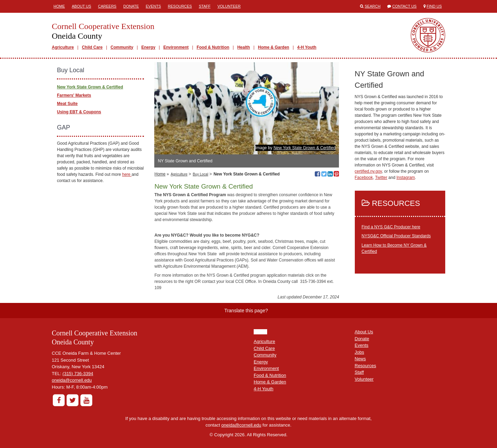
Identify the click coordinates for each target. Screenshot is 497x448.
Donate (131, 6)
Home (59, 6)
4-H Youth (307, 47)
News (360, 359)
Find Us (434, 6)
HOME (260, 332)
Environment (176, 47)
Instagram (406, 178)
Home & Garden (274, 47)
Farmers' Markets (74, 95)
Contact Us (404, 6)
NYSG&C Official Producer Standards (396, 236)
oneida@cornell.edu (72, 380)
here (127, 174)
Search (373, 6)
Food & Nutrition (213, 47)
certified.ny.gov (368, 171)
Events (153, 6)
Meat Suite (67, 104)
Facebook (364, 178)
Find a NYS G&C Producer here (391, 227)
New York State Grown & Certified (304, 148)
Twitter (381, 178)
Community (122, 47)
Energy (148, 47)
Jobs (359, 352)
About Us (81, 6)
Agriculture (63, 47)
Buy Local (201, 174)
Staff (205, 6)
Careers (107, 6)
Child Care (92, 47)
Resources (180, 6)
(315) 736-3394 (78, 374)
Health (243, 47)
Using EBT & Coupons (79, 112)
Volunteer (229, 6)
